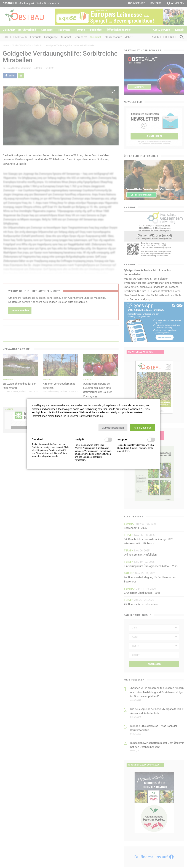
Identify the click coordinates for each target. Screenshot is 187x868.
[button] (113, 428)
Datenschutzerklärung (91, 416)
